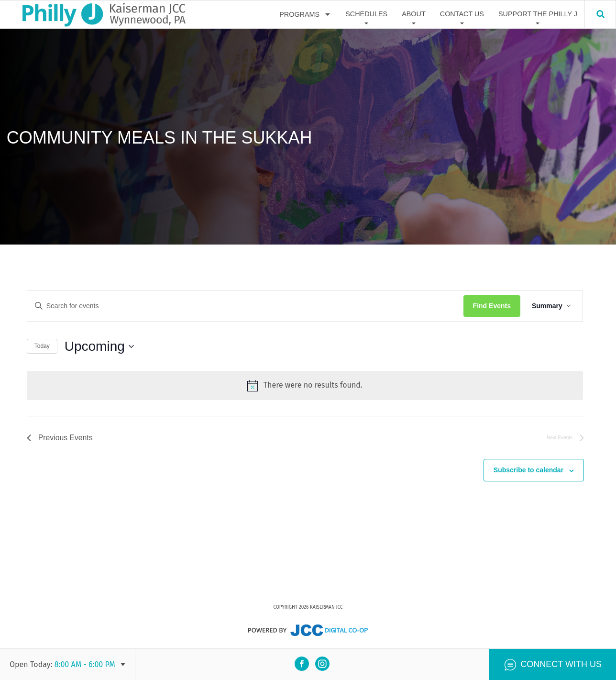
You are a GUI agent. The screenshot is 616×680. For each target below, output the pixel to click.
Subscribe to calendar (528, 470)
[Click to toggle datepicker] (99, 346)
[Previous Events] (60, 437)
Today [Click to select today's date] (42, 346)
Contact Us (462, 14)
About (414, 14)
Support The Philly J (538, 14)
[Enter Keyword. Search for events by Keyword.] (246, 306)
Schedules (366, 14)
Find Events (493, 306)
